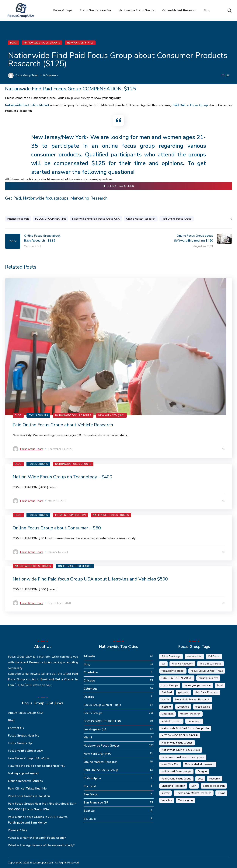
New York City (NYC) (80, 43)
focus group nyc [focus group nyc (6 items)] (208, 678)
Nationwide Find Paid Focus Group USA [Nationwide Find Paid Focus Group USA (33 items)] (185, 728)
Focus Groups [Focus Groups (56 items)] (170, 685)
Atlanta (89, 656)
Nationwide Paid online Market (27, 105)
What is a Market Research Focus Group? (37, 838)
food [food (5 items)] (220, 685)
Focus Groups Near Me (24, 736)
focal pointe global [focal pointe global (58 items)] (173, 671)
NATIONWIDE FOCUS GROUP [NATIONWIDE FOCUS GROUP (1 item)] (180, 736)
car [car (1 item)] (163, 664)
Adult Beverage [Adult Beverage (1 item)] (171, 656)
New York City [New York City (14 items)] (170, 764)
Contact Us (16, 728)
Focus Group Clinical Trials (102, 705)
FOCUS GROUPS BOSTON (71, 515)
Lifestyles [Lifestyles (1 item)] (183, 707)
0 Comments (51, 75)
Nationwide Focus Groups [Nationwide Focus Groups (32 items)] (177, 743)
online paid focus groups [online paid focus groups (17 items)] (176, 771)
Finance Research (18, 219)
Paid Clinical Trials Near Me (27, 789)
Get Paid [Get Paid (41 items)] (167, 692)
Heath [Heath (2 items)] (165, 700)
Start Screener (119, 186)
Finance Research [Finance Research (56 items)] (182, 664)
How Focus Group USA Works (29, 758)
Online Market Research (141, 219)
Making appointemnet (23, 773)
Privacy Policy (17, 830)
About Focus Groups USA (26, 713)
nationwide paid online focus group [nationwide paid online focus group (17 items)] (183, 757)
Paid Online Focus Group (190, 105)
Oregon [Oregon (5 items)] (202, 771)
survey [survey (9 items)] (166, 793)
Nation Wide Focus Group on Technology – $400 (62, 477)
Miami (88, 737)
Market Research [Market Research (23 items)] (190, 714)
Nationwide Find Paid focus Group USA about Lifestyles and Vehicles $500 (90, 579)
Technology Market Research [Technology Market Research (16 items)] (194, 793)
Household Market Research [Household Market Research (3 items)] (192, 700)
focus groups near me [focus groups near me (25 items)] (198, 685)
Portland (90, 786)
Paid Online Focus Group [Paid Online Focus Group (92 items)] (176, 779)
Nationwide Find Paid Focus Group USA (96, 219)
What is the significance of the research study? (41, 845)
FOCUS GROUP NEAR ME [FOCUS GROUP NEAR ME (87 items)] (177, 678)
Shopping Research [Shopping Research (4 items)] (173, 786)
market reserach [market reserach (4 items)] (171, 721)
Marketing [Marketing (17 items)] (167, 714)
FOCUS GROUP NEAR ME (51, 219)
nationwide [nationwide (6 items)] (194, 721)
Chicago (89, 681)
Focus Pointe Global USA (26, 751)
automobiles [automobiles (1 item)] (194, 656)
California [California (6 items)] (214, 656)
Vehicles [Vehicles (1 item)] (167, 800)
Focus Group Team (27, 75)
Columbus (91, 689)
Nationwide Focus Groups (42, 43)
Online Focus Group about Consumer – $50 (57, 528)
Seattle (89, 811)
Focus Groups (38, 415)
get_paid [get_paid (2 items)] (183, 692)
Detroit (89, 697)
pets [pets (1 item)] (200, 779)
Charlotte (91, 672)
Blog (14, 43)
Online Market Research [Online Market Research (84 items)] (200, 764)
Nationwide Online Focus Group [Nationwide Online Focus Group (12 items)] (181, 750)
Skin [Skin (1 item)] (194, 786)
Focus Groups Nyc (20, 743)
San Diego (91, 794)
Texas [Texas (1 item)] (221, 793)
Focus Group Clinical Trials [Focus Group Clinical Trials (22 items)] (207, 671)
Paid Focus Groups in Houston (29, 796)
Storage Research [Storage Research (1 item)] (214, 786)
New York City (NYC (97, 754)
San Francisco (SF (96, 803)
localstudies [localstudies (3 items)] (203, 707)
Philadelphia (92, 778)
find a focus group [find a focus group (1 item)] (211, 664)
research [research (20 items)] (215, 779)
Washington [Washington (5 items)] (185, 800)
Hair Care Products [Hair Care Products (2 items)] (206, 692)
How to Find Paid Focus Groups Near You (37, 766)
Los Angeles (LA (95, 729)
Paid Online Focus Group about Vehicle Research (63, 425)
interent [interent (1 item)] (166, 707)
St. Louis (90, 819)
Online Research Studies (25, 781)
